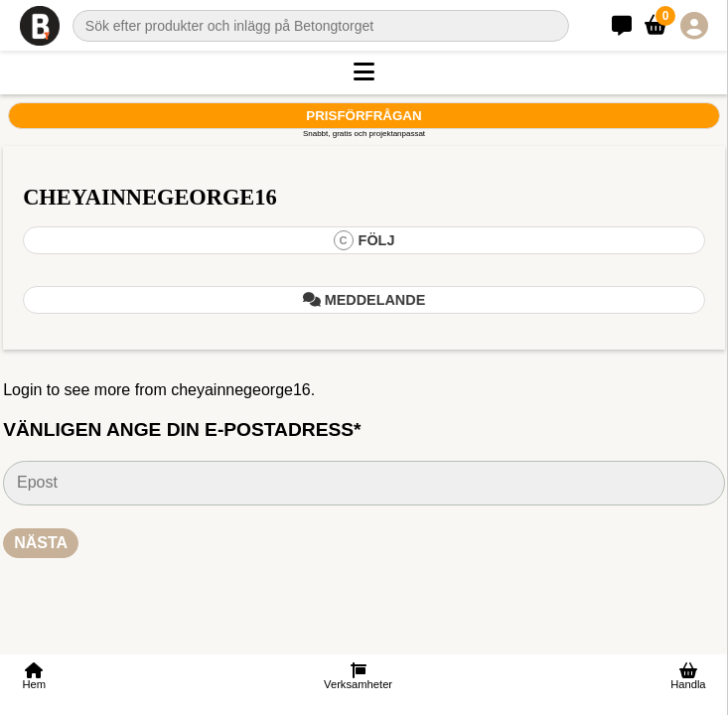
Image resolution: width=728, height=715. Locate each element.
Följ (364, 240)
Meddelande (364, 300)
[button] (364, 72)
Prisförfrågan (364, 116)
